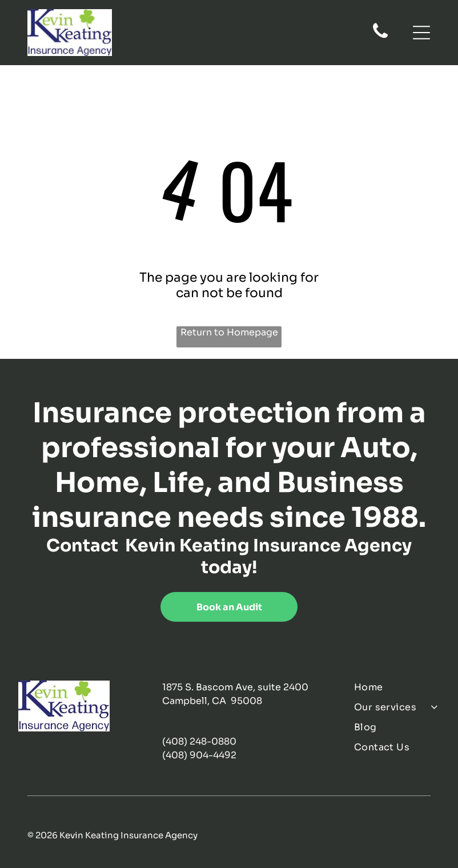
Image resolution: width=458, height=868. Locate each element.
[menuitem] (397, 687)
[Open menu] (421, 33)
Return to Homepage (229, 332)
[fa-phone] (380, 37)
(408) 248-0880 (199, 741)
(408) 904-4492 (199, 755)
